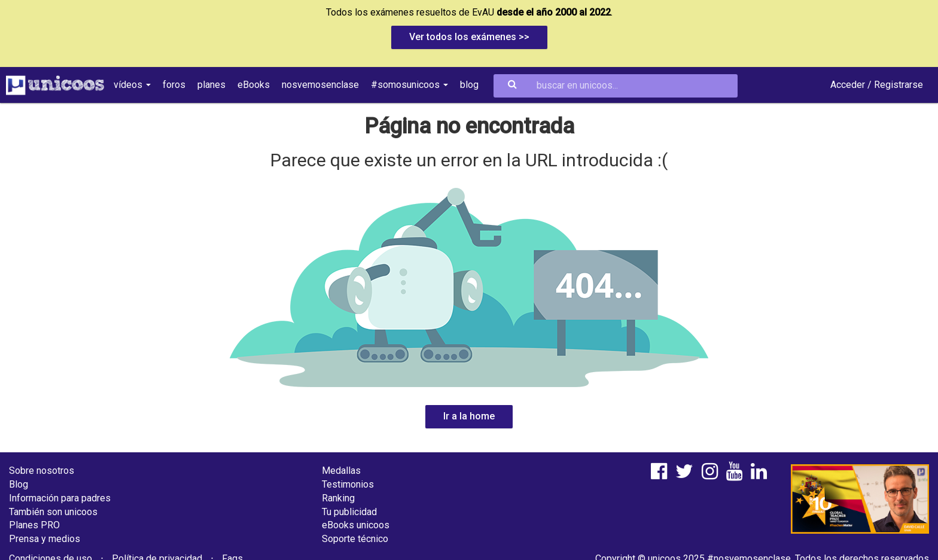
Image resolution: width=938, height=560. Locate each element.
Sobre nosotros (42, 471)
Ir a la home (469, 416)
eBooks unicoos (356, 525)
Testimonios (348, 484)
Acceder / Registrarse (877, 85)
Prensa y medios (45, 539)
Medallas (341, 471)
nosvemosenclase (320, 85)
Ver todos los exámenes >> (469, 37)
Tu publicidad (349, 512)
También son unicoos (53, 512)
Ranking (338, 498)
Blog (19, 484)
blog (469, 85)
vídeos (132, 85)
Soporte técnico (355, 539)
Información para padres (60, 498)
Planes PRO (34, 525)
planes (211, 85)
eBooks (254, 85)
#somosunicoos (409, 85)
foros (174, 85)
